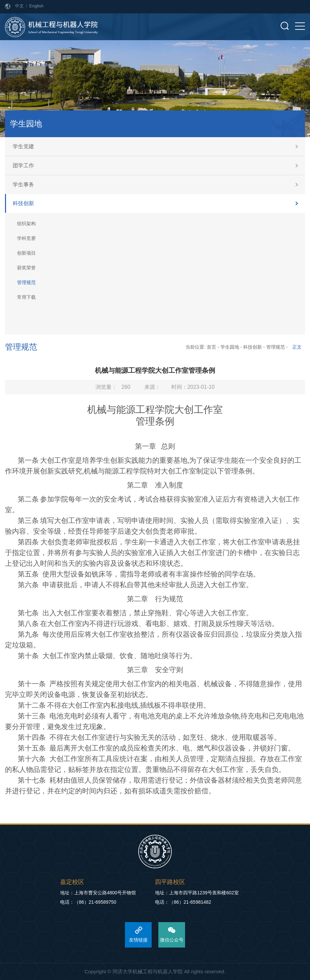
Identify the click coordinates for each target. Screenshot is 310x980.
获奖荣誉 (26, 268)
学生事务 (23, 185)
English (37, 6)
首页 (211, 347)
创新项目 (26, 253)
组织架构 (26, 224)
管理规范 (26, 282)
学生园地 (230, 347)
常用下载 (26, 297)
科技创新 (23, 203)
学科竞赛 (26, 238)
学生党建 (23, 146)
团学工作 (23, 165)
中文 (19, 6)
